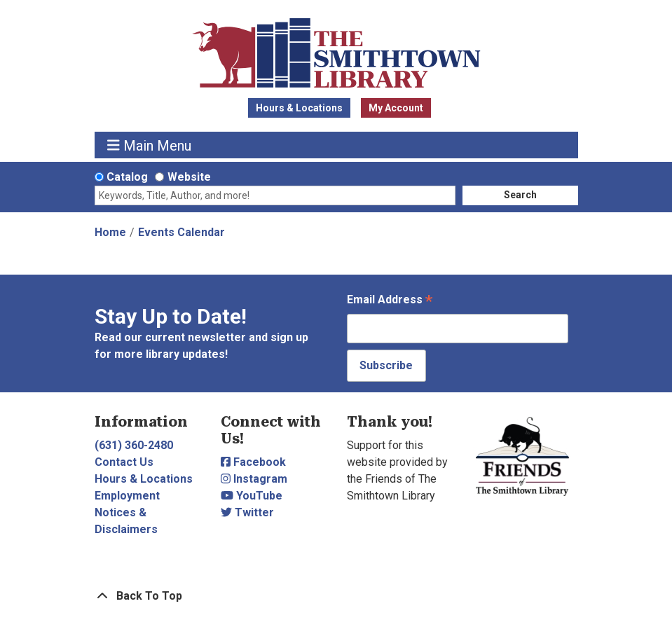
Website (189, 177)
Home (110, 232)
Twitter (247, 512)
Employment (127, 496)
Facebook (253, 462)
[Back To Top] (336, 596)
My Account (396, 108)
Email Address (390, 301)
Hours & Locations (299, 108)
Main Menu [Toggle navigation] (149, 145)
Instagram (254, 479)
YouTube (252, 496)
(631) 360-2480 (134, 445)
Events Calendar (181, 232)
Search (520, 195)
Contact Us (124, 462)
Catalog (127, 177)
